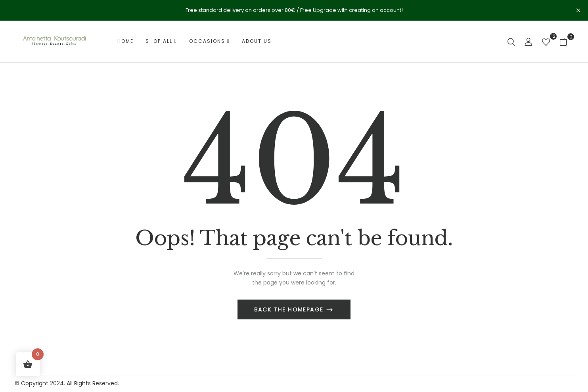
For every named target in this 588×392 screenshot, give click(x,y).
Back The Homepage (290, 309)
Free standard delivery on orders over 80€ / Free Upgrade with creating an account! (294, 10)
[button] (566, 41)
